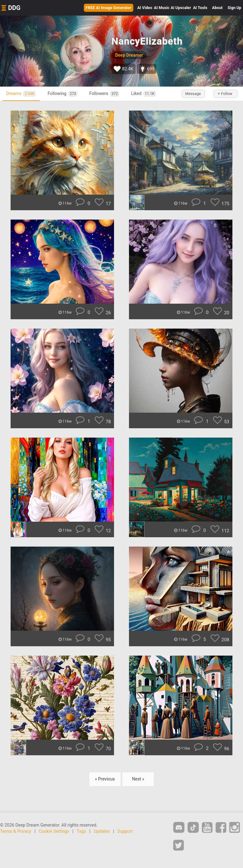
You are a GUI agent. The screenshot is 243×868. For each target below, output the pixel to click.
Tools (200, 8)
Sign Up (235, 8)
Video (145, 8)
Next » (138, 780)
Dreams (22, 94)
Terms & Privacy (16, 832)
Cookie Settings (54, 832)
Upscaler (181, 8)
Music (162, 8)
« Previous (105, 780)
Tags (81, 832)
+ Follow (224, 94)
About (217, 8)
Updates (102, 832)
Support (125, 832)
